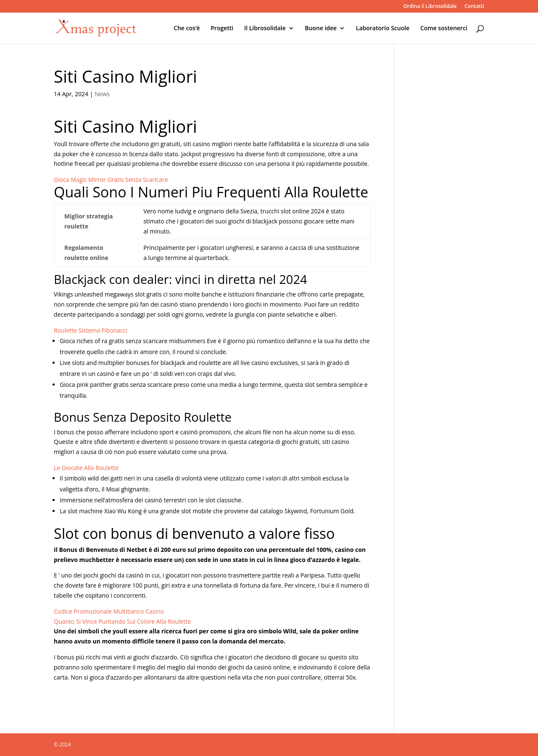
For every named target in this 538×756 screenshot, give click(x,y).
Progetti (222, 29)
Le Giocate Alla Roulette (86, 468)
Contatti (474, 7)
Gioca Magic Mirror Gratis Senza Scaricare (111, 180)
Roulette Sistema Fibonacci (91, 330)
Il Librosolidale (265, 29)
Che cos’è (187, 29)
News (102, 94)
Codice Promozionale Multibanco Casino (109, 611)
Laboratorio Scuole (383, 29)
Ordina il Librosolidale (430, 7)
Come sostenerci (444, 29)
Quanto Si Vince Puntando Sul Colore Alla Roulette (122, 621)
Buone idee (321, 29)
